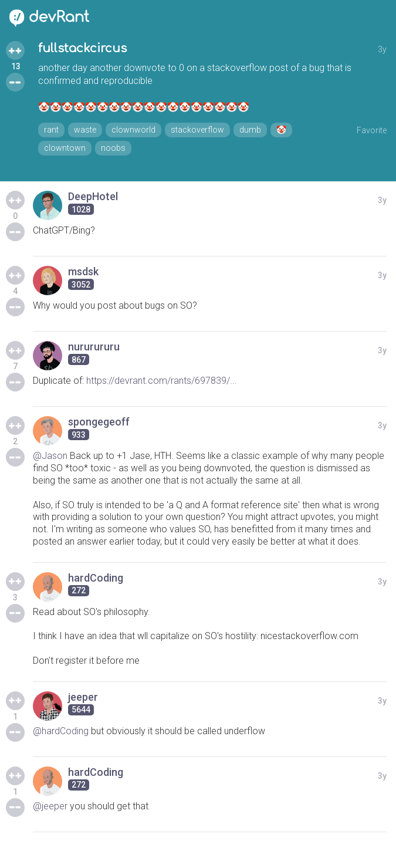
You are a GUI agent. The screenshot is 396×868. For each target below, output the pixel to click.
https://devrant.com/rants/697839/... (162, 381)
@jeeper (50, 806)
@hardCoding (61, 731)
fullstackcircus (82, 48)
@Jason (50, 456)
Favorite (372, 130)
